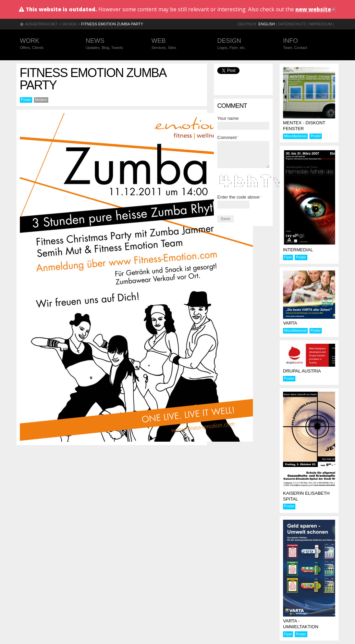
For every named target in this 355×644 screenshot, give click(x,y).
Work (46, 44)
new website (315, 9)
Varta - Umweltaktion (301, 624)
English (267, 24)
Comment (228, 137)
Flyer (288, 257)
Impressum (321, 24)
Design (70, 24)
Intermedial (298, 250)
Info (309, 44)
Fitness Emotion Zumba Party (112, 24)
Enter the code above (239, 197)
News (112, 44)
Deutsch (247, 24)
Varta (290, 323)
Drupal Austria (302, 371)
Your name (228, 118)
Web (177, 44)
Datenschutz (292, 24)
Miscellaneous (295, 136)
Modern (41, 100)
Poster (26, 100)
